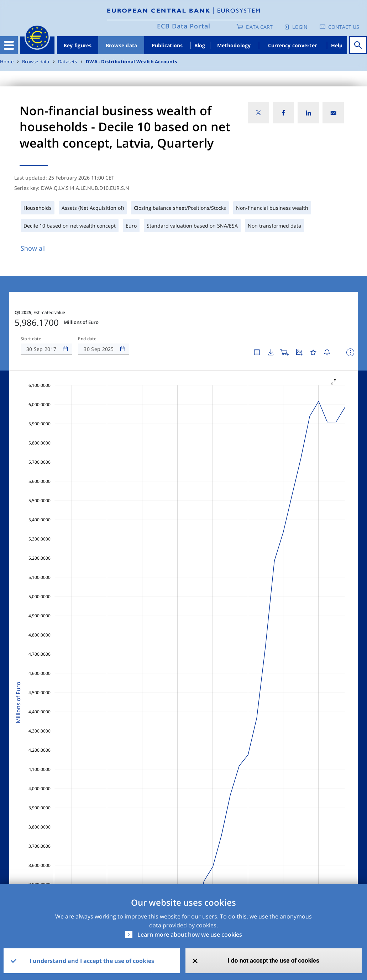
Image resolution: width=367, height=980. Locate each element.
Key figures (78, 45)
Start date (31, 339)
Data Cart (259, 27)
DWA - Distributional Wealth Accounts (132, 62)
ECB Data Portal (184, 26)
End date (87, 339)
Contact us (344, 27)
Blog (200, 45)
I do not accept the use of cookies (274, 961)
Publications (167, 45)
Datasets (68, 62)
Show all (33, 248)
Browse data (122, 45)
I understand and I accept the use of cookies (92, 961)
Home (7, 62)
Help (337, 45)
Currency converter (293, 45)
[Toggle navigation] (9, 45)
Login (300, 27)
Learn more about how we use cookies (190, 934)
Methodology (234, 45)
